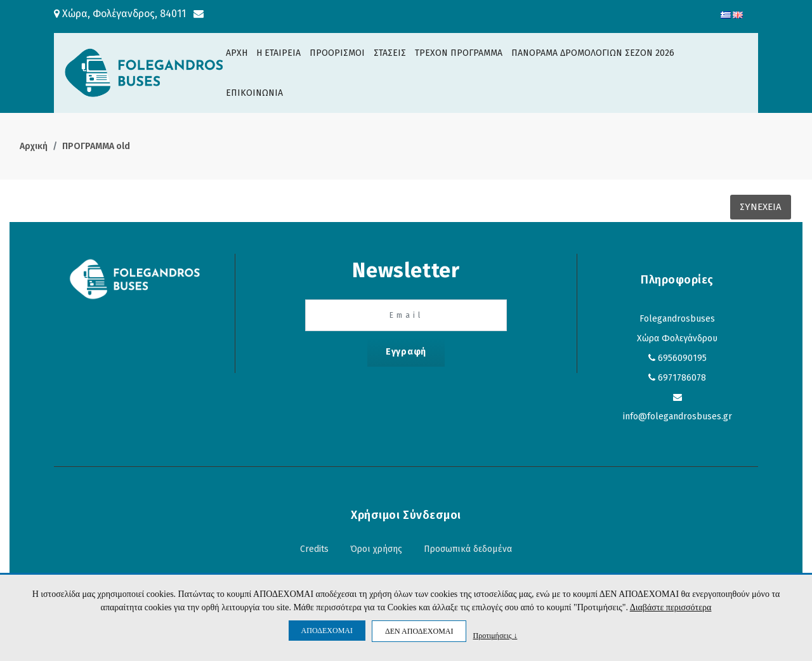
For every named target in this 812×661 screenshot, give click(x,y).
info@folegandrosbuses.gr (678, 416)
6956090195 (682, 358)
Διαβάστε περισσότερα (671, 607)
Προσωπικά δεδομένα (468, 549)
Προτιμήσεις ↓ (495, 635)
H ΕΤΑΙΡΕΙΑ (278, 53)
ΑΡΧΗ (237, 53)
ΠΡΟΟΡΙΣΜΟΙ (337, 53)
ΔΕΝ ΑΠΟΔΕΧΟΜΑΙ (419, 631)
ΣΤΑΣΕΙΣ (390, 53)
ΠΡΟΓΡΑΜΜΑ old (96, 146)
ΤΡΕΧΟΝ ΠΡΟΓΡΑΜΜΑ (459, 53)
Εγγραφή (406, 352)
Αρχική (34, 146)
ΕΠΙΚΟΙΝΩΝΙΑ (254, 93)
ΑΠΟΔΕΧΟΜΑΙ (327, 631)
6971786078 (682, 378)
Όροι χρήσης (376, 549)
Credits (314, 549)
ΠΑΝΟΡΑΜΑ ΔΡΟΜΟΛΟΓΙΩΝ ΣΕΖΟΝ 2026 (593, 53)
